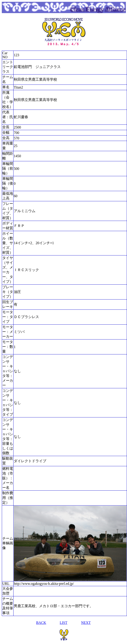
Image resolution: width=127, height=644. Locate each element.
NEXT (86, 623)
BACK (41, 623)
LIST (64, 623)
